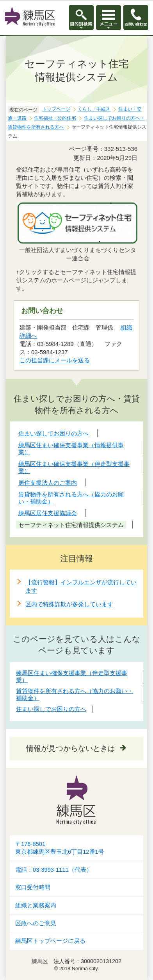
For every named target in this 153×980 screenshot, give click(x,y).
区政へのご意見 (36, 923)
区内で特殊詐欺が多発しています (69, 604)
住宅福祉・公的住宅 (55, 118)
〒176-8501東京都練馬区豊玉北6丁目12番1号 (60, 848)
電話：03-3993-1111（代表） (54, 870)
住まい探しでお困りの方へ (51, 709)
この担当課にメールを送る (55, 360)
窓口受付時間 (33, 887)
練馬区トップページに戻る (50, 941)
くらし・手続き (94, 109)
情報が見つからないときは (71, 748)
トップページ (56, 109)
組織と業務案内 (36, 905)
